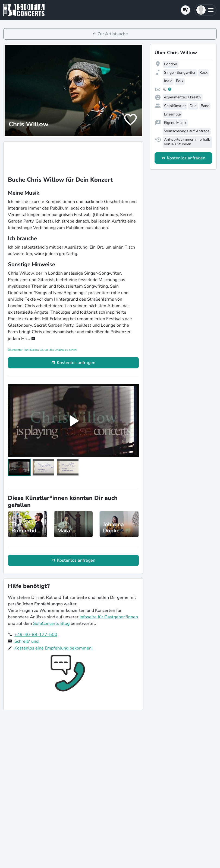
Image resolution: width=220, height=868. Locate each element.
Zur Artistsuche (113, 34)
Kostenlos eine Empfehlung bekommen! (54, 648)
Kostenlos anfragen (76, 363)
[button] (205, 10)
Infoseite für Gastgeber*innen (109, 617)
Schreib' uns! (27, 641)
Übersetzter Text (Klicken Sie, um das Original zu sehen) (43, 350)
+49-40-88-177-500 (36, 635)
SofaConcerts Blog (51, 623)
